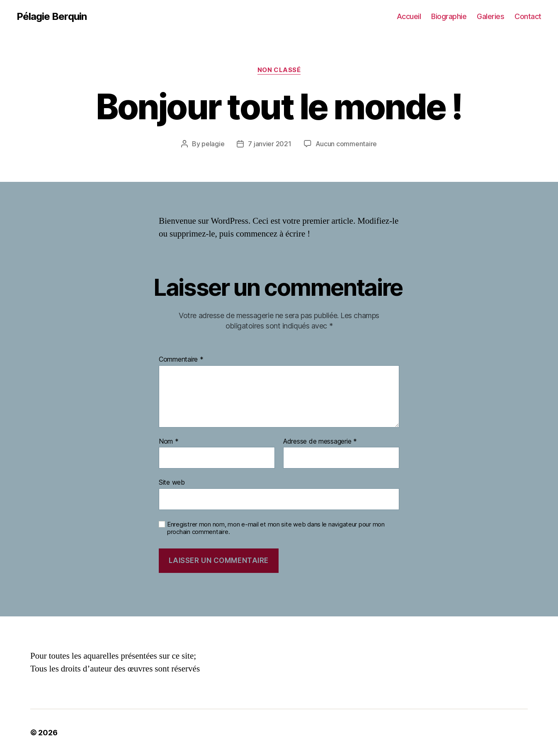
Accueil (409, 16)
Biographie (449, 16)
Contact (528, 16)
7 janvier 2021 (269, 144)
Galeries (490, 16)
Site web (172, 482)
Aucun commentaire (346, 144)
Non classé (279, 70)
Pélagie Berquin (52, 17)
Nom (169, 442)
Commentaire (181, 360)
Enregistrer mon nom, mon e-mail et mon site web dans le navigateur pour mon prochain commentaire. (276, 528)
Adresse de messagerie (320, 442)
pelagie (213, 144)
